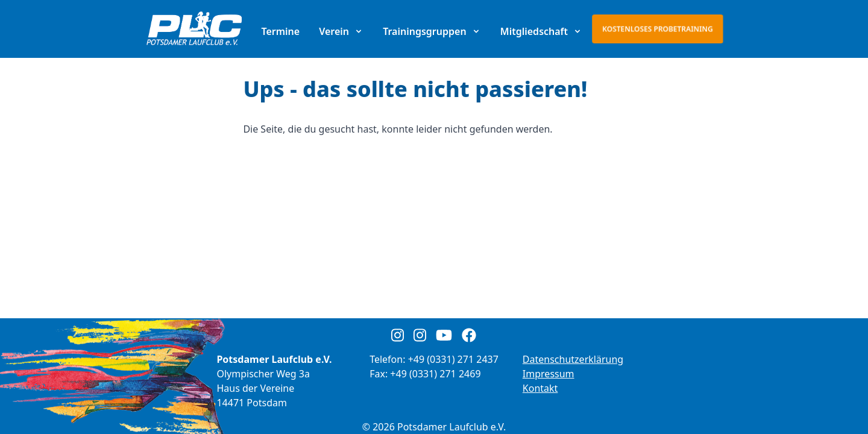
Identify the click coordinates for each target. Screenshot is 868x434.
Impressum (549, 374)
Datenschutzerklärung (573, 359)
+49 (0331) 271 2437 (453, 359)
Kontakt (540, 388)
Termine (280, 31)
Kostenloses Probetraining (658, 29)
